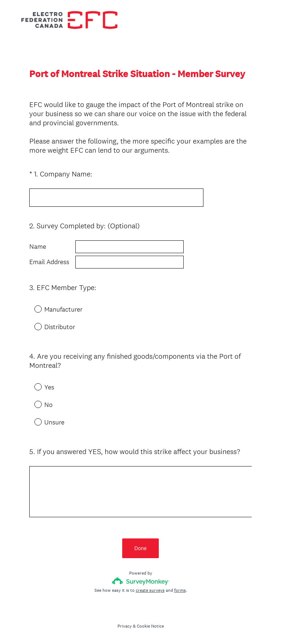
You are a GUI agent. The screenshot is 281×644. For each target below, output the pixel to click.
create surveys (150, 590)
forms (180, 590)
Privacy (125, 626)
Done (140, 548)
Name (38, 247)
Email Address (49, 262)
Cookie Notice (150, 626)
